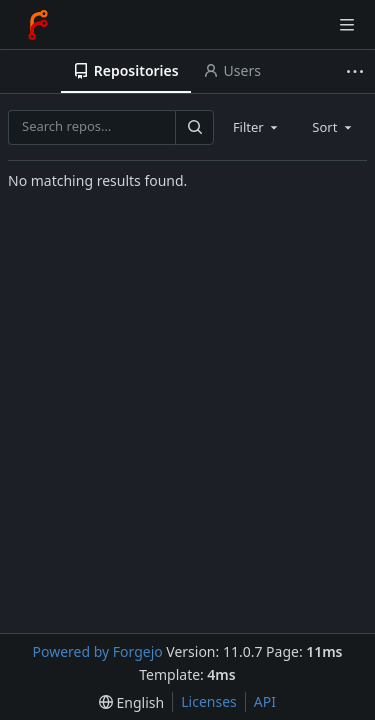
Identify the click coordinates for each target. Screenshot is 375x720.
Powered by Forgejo (97, 651)
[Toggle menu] (347, 25)
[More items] (357, 71)
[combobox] (257, 127)
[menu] (131, 702)
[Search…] (194, 127)
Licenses (209, 701)
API (265, 701)
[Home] (38, 25)
